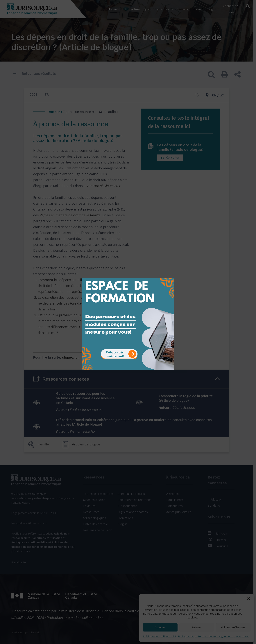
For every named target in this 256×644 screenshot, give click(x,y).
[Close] (171, 275)
